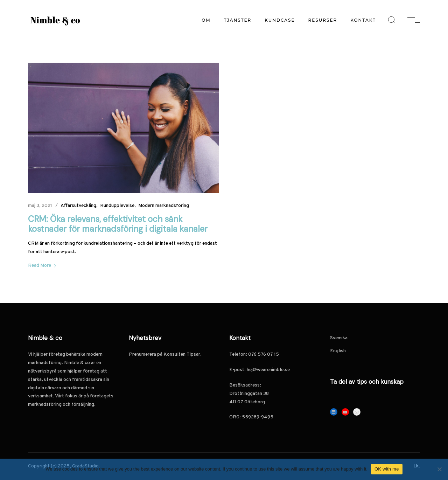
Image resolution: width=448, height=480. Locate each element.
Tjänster (238, 20)
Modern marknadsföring (164, 206)
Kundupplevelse (117, 206)
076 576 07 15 (264, 354)
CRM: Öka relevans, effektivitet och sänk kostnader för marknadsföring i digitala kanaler (118, 224)
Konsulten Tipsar (182, 354)
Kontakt (363, 20)
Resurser (323, 20)
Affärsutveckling (78, 206)
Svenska (339, 338)
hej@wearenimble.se (268, 370)
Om (206, 20)
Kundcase (280, 20)
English (338, 351)
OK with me (387, 469)
